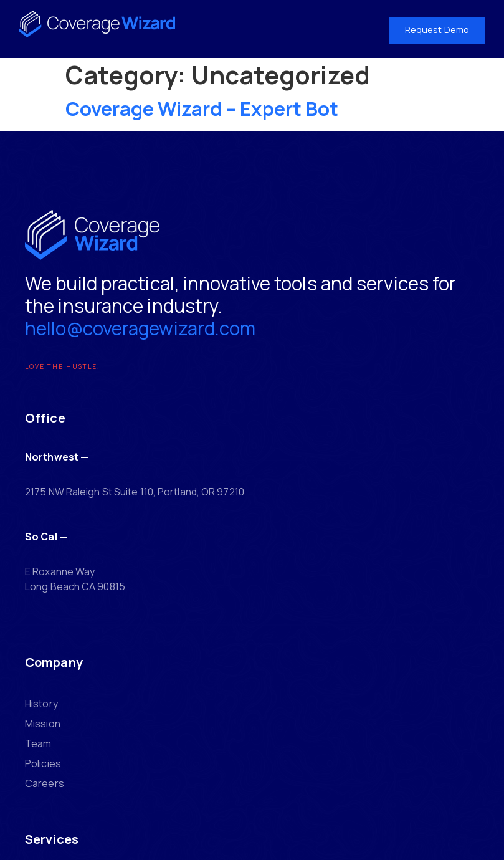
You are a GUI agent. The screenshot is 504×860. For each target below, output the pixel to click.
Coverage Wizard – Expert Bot (202, 108)
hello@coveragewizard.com (146, 335)
